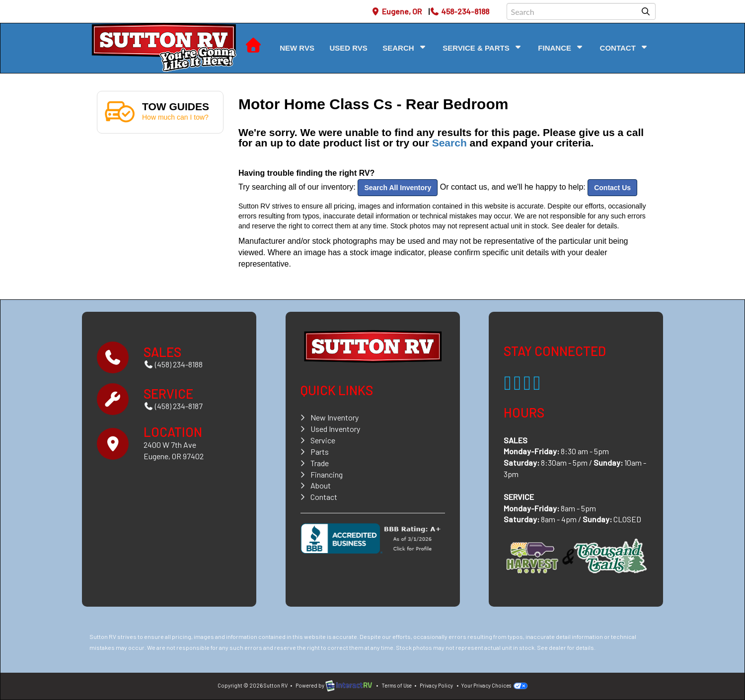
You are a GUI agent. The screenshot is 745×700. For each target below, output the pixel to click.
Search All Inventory (398, 188)
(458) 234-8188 (173, 364)
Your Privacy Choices (494, 685)
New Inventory (335, 417)
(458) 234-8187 (173, 406)
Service (323, 440)
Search (405, 47)
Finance (561, 47)
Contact (625, 47)
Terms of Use (397, 685)
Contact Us (612, 188)
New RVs (297, 48)
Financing (327, 474)
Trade (320, 463)
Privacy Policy (436, 685)
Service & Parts (483, 47)
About (321, 485)
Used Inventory (335, 429)
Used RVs (348, 48)
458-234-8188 (459, 11)
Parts (320, 452)
